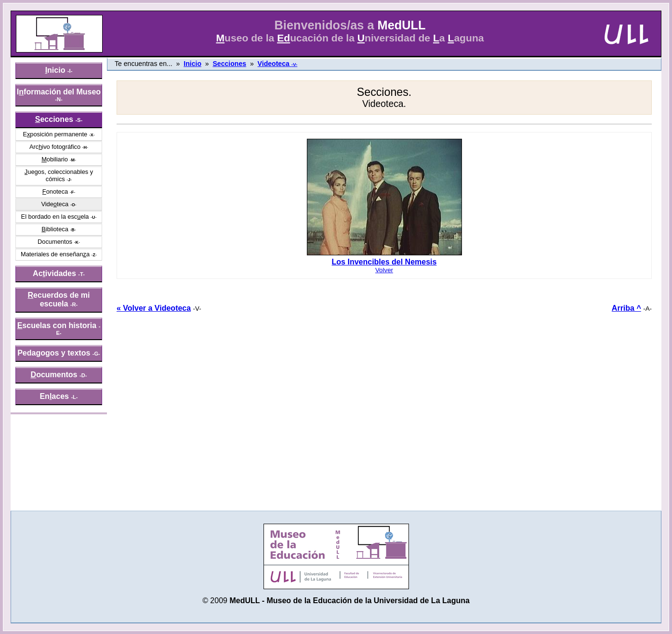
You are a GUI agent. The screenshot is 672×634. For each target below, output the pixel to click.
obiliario (55, 159)
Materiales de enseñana (55, 254)
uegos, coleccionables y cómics (59, 175)
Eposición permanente (55, 134)
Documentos (55, 242)
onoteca (55, 192)
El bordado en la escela (55, 217)
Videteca (55, 204)
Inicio (192, 64)
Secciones (229, 64)
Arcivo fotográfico (55, 147)
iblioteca (55, 229)
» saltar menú (32, 7)
